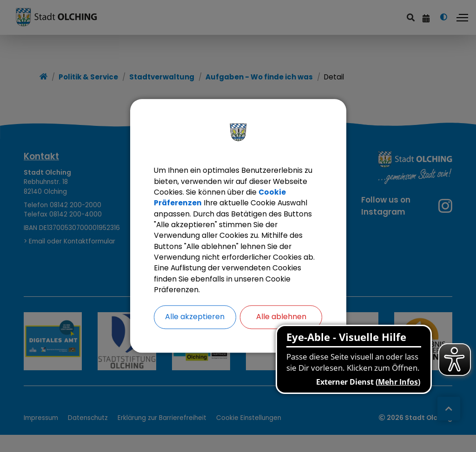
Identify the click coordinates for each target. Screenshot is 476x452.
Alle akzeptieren (195, 319)
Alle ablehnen (281, 319)
